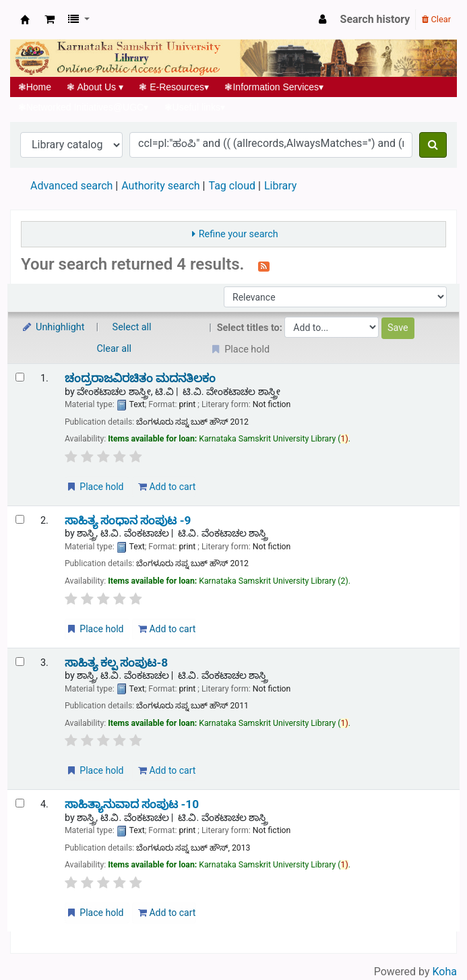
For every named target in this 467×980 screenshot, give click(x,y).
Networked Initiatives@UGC (83, 107)
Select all (132, 327)
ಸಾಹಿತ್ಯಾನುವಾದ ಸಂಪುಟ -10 (132, 804)
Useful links (195, 107)
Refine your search (239, 234)
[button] (50, 20)
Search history (375, 19)
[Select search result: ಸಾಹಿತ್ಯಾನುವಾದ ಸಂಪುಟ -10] (20, 803)
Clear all (115, 349)
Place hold (95, 487)
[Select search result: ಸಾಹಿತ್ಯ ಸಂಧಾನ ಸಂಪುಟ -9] (20, 519)
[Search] (433, 145)
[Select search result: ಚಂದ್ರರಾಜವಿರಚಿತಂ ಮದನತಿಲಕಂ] (20, 377)
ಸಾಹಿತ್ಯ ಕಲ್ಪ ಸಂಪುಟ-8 (116, 663)
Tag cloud (232, 186)
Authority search (160, 186)
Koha (445, 972)
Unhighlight (53, 327)
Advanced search (71, 186)
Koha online (25, 20)
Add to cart (167, 487)
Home (35, 87)
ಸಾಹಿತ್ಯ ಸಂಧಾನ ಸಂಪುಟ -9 (128, 521)
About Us (95, 87)
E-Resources (174, 87)
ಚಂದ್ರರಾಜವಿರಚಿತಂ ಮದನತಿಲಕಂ (140, 378)
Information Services (274, 87)
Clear (436, 19)
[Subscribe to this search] (264, 266)
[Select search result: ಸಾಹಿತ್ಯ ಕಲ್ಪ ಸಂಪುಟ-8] (20, 662)
